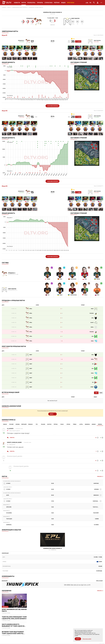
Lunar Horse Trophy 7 (8, 488)
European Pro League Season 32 (52, 12)
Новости (17, 3)
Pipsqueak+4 (29, 18)
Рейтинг (57, 3)
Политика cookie (87, 639)
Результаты (31, 3)
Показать (100, 477)
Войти (51, 415)
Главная (4, 7)
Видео (63, 3)
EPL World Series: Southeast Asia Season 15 (12, 482)
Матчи (24, 3)
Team (101, 393)
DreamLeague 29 (6, 505)
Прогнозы (71, 3)
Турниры (40, 3)
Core (96, 393)
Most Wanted (77, 18)
